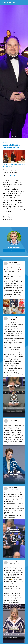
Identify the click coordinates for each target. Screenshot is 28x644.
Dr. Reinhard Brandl (14, 247)
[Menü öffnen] (25, 2)
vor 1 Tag (10, 319)
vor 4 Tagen (11, 422)
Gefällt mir (14, 251)
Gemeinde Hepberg (16, 175)
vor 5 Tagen (11, 489)
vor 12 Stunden (12, 264)
